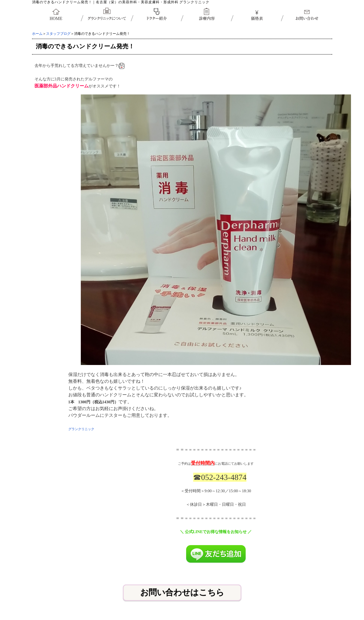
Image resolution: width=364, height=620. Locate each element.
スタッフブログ (58, 34)
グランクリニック (81, 429)
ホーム (37, 34)
